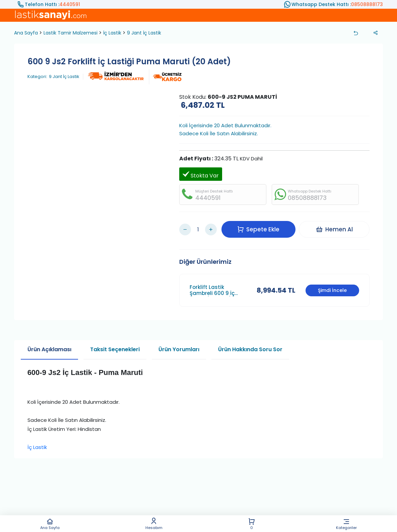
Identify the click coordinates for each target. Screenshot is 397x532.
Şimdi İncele (332, 285)
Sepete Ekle (260, 227)
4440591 (70, 4)
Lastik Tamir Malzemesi (71, 33)
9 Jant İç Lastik (144, 33)
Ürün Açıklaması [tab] (49, 344)
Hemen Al (336, 227)
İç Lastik (112, 33)
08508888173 (367, 4)
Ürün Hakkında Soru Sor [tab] (250, 344)
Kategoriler (347, 524)
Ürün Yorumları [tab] (179, 344)
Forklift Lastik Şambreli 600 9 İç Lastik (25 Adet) (212, 285)
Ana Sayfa (50, 524)
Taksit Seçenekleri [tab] (115, 344)
